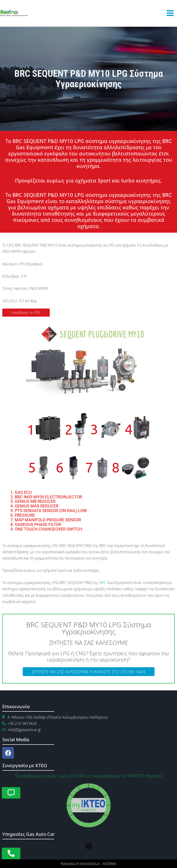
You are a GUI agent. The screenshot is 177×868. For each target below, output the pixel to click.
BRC (103, 582)
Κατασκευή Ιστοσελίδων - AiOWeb (89, 863)
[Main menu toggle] (170, 13)
